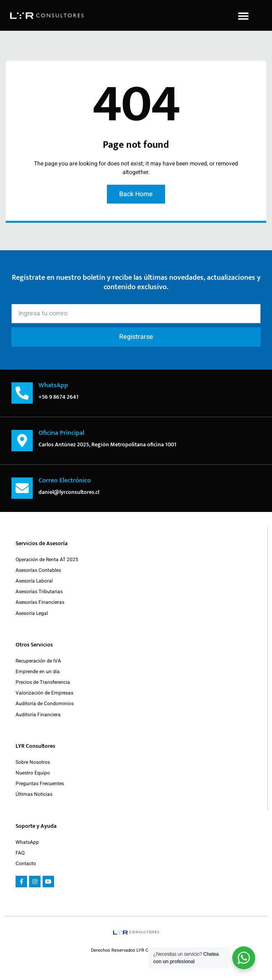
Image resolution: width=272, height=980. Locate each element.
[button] (243, 16)
